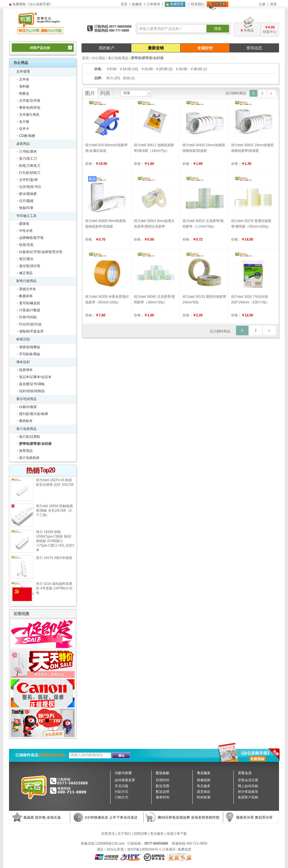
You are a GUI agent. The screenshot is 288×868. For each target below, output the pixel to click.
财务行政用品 (26, 281)
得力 (110, 78)
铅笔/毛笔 (26, 245)
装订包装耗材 (29, 458)
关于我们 (124, 834)
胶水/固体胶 (28, 194)
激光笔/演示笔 (30, 266)
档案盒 (24, 94)
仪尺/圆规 (26, 201)
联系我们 (198, 4)
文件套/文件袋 (30, 101)
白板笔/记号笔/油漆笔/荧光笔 (41, 252)
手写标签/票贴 (30, 354)
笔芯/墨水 (26, 259)
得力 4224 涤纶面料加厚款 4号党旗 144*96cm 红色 (54, 588)
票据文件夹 (28, 289)
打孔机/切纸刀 (30, 173)
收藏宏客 (177, 4)
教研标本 (26, 421)
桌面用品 (23, 144)
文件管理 (23, 72)
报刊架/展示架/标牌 (34, 414)
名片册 (24, 122)
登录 (273, 4)
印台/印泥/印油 (30, 324)
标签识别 (23, 339)
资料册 (24, 86)
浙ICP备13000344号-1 (144, 849)
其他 (126, 78)
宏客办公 (40, 23)
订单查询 (153, 4)
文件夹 (24, 79)
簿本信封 (23, 362)
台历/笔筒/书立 (30, 187)
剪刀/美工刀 (28, 159)
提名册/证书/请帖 (32, 384)
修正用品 (26, 273)
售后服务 (157, 834)
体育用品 (26, 451)
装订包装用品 (26, 429)
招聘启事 (141, 834)
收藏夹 (137, 4)
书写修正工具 (26, 216)
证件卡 (24, 129)
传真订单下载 (177, 834)
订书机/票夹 (28, 152)
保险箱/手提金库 (31, 331)
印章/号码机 (28, 317)
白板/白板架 (28, 407)
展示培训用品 (26, 399)
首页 (124, 4)
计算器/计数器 (30, 310)
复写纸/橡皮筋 (30, 303)
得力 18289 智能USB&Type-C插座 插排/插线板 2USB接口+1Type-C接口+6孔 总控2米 (55, 541)
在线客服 (218, 5)
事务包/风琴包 (30, 108)
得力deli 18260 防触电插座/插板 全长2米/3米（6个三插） (54, 510)
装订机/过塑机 (30, 437)
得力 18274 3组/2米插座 (54, 558)
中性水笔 (26, 231)
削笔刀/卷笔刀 (30, 166)
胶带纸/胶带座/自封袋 (35, 444)
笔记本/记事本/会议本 (35, 377)
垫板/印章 (26, 208)
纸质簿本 (26, 370)
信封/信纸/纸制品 (32, 391)
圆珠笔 (24, 224)
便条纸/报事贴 (30, 347)
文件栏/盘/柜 (29, 180)
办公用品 (98, 58)
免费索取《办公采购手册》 (33, 4)
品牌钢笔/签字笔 (31, 238)
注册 (262, 4)
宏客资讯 (108, 834)
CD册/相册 (27, 136)
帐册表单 (26, 296)
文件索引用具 (29, 115)
